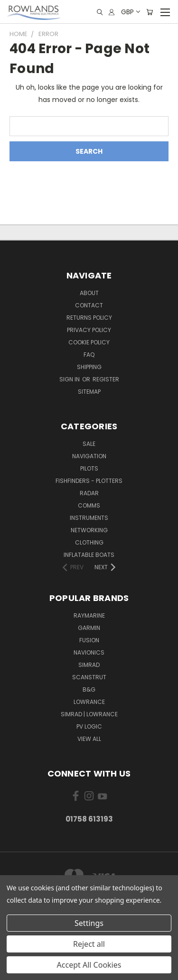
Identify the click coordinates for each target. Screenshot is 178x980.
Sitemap (89, 392)
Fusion (89, 640)
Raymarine (89, 615)
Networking (89, 530)
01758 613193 (89, 819)
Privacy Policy (89, 330)
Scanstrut (89, 677)
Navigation (89, 456)
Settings (89, 923)
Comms (89, 505)
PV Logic (89, 726)
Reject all (89, 944)
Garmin (89, 628)
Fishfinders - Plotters (89, 481)
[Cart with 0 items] (150, 12)
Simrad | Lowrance (89, 714)
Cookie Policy (89, 342)
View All (89, 739)
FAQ (89, 355)
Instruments (89, 518)
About (89, 293)
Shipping (89, 367)
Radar (89, 493)
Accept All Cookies (89, 965)
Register (106, 379)
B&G (89, 689)
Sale (89, 444)
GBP (130, 12)
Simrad (89, 665)
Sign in (70, 379)
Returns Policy (89, 318)
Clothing (89, 542)
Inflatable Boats (89, 555)
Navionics (89, 652)
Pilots (89, 468)
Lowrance (89, 702)
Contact (89, 305)
